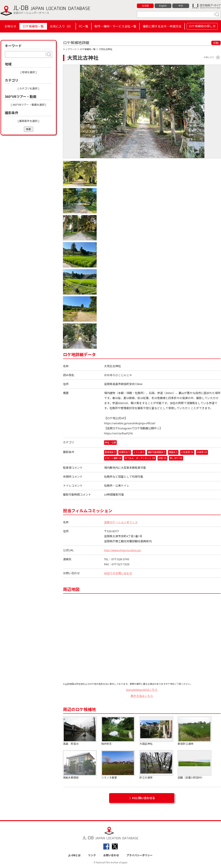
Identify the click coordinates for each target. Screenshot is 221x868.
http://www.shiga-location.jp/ (123, 550)
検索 (29, 129)
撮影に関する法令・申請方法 (162, 26)
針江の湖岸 (156, 765)
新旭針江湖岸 (195, 731)
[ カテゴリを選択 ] (28, 88)
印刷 (216, 43)
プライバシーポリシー (140, 855)
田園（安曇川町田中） (195, 765)
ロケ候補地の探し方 (202, 26)
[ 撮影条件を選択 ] (28, 121)
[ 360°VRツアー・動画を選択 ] (28, 105)
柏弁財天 (118, 731)
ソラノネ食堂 (118, 765)
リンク (92, 855)
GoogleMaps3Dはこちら (142, 690)
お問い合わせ (111, 855)
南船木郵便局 (80, 765)
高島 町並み (80, 731)
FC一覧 (84, 26)
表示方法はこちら (142, 696)
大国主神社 (156, 731)
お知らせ (10, 26)
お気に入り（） (61, 26)
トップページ (70, 49)
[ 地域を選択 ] (28, 72)
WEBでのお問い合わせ (118, 573)
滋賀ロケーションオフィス (121, 522)
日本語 (145, 6)
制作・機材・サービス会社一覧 (115, 26)
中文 (181, 6)
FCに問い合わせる (144, 798)
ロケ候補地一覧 (33, 26)
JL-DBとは (75, 855)
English (163, 6)
